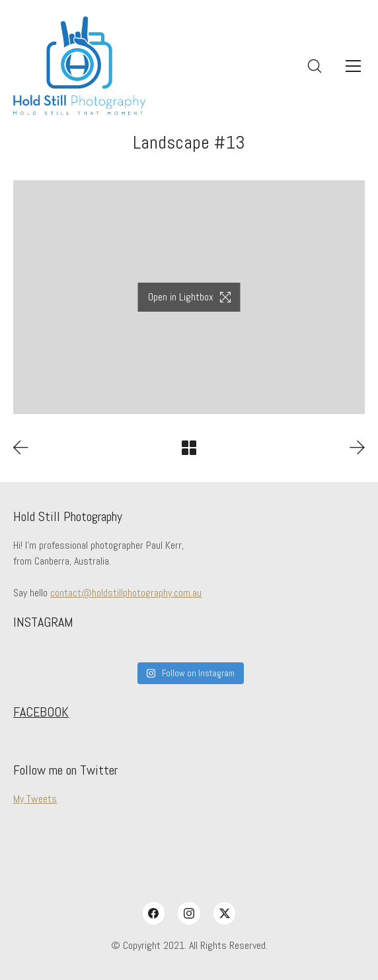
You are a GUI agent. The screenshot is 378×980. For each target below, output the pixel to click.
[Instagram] (189, 913)
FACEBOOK (41, 712)
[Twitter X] (225, 913)
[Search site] (315, 66)
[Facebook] (154, 913)
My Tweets (35, 799)
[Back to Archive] (189, 448)
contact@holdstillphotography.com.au (126, 593)
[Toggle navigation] (353, 66)
